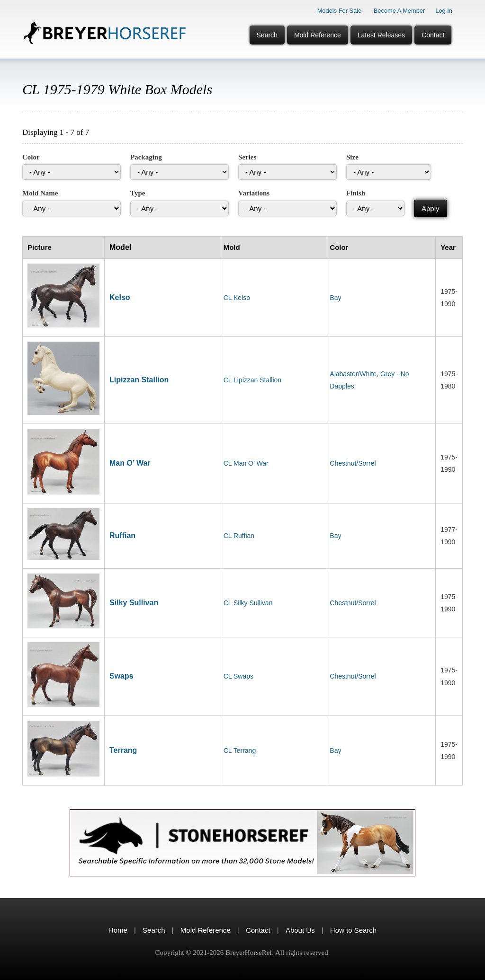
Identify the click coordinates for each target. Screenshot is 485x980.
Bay (335, 298)
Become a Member (400, 11)
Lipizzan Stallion (139, 380)
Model (120, 247)
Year (448, 247)
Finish (356, 193)
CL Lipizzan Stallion (252, 380)
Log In (444, 11)
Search (267, 35)
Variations (254, 193)
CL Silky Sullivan (248, 603)
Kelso (120, 297)
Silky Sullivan (134, 603)
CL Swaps (238, 676)
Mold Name (40, 193)
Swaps (121, 676)
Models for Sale (340, 11)
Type (138, 193)
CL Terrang (240, 750)
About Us (300, 930)
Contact (433, 35)
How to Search (353, 930)
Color (31, 157)
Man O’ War (130, 463)
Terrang (123, 750)
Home (118, 930)
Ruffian (122, 535)
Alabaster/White (353, 374)
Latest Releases (381, 35)
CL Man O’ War (246, 463)
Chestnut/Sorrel (353, 463)
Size (352, 157)
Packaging (146, 157)
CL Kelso (237, 298)
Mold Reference (318, 35)
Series (247, 157)
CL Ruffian (239, 536)
